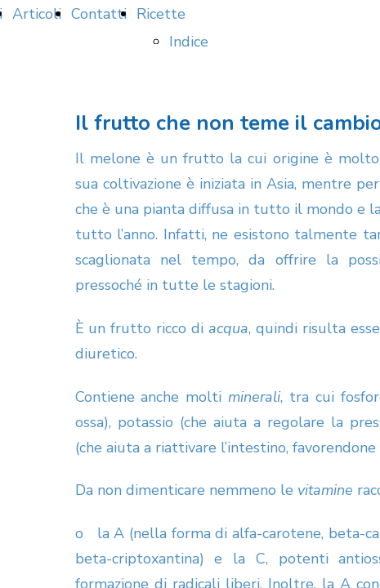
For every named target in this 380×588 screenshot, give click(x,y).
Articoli (37, 14)
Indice (189, 42)
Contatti (99, 14)
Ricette (161, 14)
